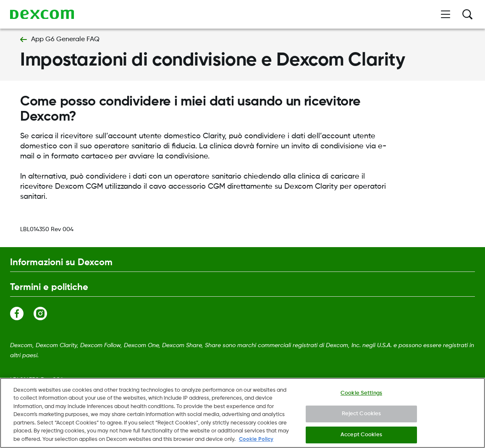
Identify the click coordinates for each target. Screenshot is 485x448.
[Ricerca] (467, 14)
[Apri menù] (446, 14)
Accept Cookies (361, 438)
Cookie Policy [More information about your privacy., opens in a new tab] (256, 443)
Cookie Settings (361, 397)
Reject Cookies (362, 418)
